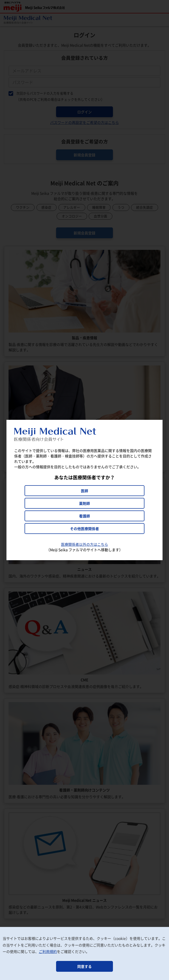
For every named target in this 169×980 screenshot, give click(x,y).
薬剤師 (85, 503)
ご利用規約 (48, 951)
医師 (85, 491)
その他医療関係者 (85, 529)
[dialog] (85, 490)
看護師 (85, 516)
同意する (85, 966)
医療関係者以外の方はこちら (85, 544)
